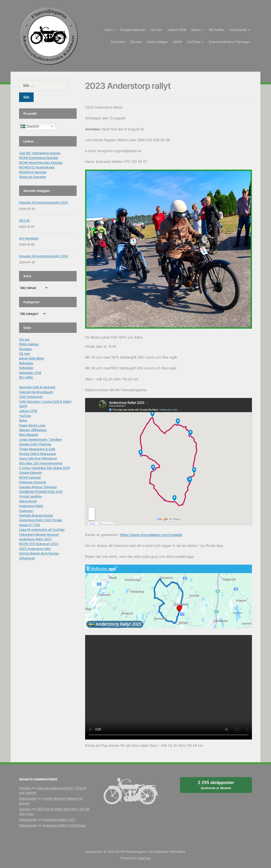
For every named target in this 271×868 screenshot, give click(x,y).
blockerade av (216, 785)
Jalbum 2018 (177, 30)
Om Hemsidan (29, 238)
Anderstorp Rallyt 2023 (59, 820)
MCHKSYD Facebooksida (37, 167)
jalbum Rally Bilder (32, 358)
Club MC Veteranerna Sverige (40, 153)
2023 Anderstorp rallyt (35, 549)
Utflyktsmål (238, 30)
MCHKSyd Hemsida (33, 172)
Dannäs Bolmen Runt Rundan (39, 553)
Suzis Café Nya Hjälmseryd (38, 458)
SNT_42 (24, 220)
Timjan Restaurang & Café (37, 449)
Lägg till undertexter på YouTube (42, 530)
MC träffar (217, 30)
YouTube (194, 42)
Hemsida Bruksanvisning (36, 515)
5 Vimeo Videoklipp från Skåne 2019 (44, 468)
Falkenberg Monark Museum (39, 534)
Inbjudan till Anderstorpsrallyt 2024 (44, 256)
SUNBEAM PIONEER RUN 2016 (41, 492)
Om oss (156, 30)
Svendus (25, 788)
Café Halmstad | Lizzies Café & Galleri (45, 401)
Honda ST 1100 (30, 525)
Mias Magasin (29, 435)
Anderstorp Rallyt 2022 (35, 539)
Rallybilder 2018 (30, 373)
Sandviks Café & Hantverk (37, 387)
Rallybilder (26, 363)
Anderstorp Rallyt (31, 506)
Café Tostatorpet (31, 397)
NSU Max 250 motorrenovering (41, 463)
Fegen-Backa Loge (32, 425)
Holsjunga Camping (32, 482)
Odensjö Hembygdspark (36, 392)
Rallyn (196, 30)
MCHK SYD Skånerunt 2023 (39, 544)
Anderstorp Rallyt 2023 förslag (41, 520)
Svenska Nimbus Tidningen (229, 42)
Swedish (30, 126)
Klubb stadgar (157, 42)
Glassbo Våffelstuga (33, 430)
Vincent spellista (30, 496)
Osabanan (26, 511)
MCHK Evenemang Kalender (39, 158)
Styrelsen (118, 42)
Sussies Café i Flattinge (35, 444)
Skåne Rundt (28, 501)
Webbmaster (28, 798)
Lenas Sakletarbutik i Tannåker (40, 439)
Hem (108, 30)
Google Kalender (133, 30)
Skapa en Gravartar (33, 177)
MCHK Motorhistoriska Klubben (41, 163)
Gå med (136, 42)
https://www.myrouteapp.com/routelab (151, 535)
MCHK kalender (30, 477)
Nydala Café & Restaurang (37, 454)
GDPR (177, 42)
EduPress (144, 858)
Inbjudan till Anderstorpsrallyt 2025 (44, 202)
